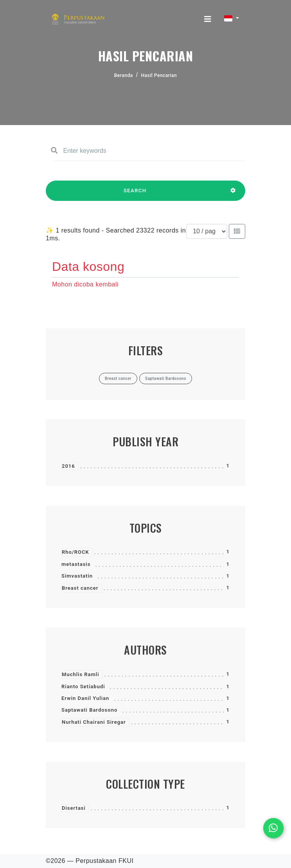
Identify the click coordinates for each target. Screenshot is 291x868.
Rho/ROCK (75, 552)
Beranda (124, 75)
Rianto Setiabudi (83, 686)
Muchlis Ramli (81, 674)
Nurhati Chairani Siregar (94, 722)
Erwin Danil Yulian (85, 698)
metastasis (76, 564)
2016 (68, 466)
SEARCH (135, 194)
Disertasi (74, 808)
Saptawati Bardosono (89, 710)
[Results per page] (207, 231)
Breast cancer (80, 588)
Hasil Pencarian (159, 75)
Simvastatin (77, 576)
